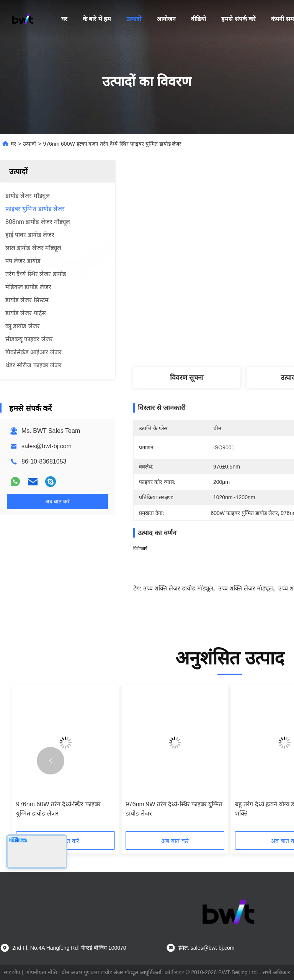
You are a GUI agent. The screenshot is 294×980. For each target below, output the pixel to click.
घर (64, 19)
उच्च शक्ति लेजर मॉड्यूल (246, 588)
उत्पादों (134, 19)
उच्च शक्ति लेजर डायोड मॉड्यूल (178, 588)
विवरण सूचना (187, 378)
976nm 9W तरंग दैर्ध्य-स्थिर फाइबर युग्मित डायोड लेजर (174, 809)
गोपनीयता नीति (42, 972)
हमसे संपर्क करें (238, 19)
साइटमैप (12, 972)
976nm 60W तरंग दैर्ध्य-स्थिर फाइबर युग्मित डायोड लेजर (58, 809)
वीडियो (198, 19)
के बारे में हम (97, 19)
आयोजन (166, 19)
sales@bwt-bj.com (47, 446)
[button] (51, 761)
